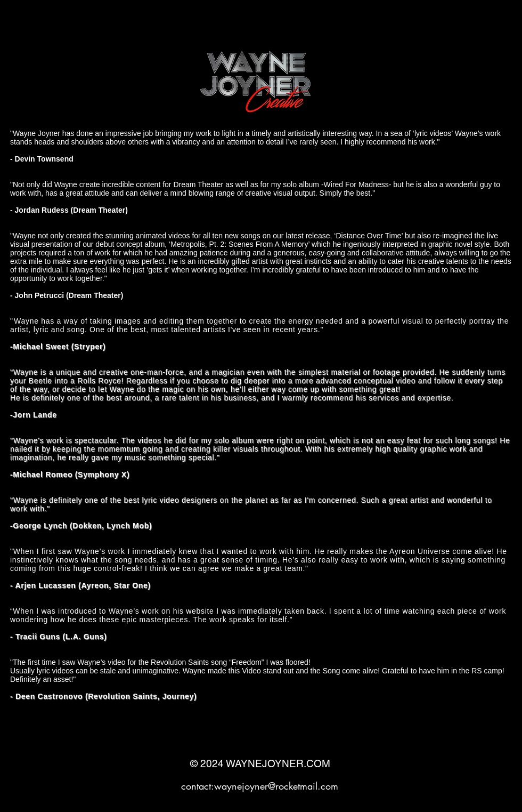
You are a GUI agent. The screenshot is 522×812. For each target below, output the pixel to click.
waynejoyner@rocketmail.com (276, 786)
